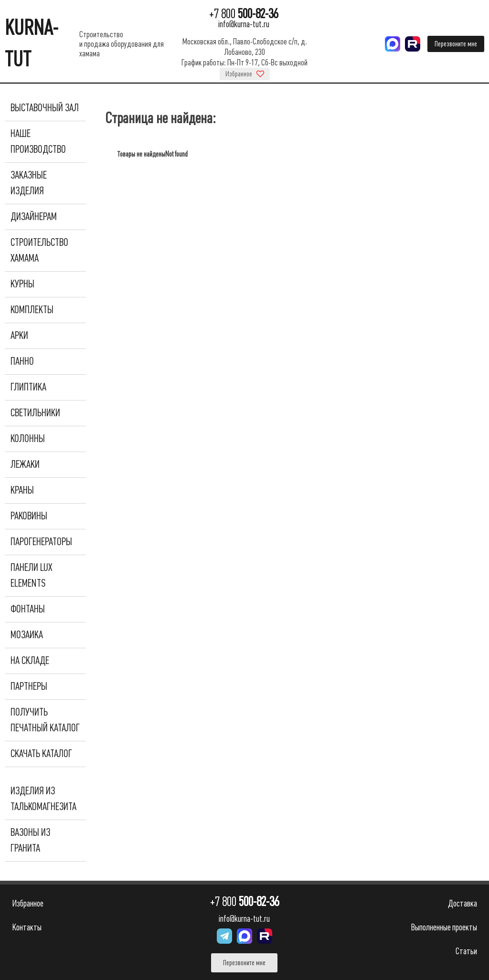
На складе (30, 661)
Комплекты (32, 310)
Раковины (29, 516)
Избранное (245, 74)
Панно (22, 361)
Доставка (462, 903)
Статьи (466, 951)
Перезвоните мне (456, 44)
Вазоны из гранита (30, 840)
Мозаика (27, 635)
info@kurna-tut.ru (244, 24)
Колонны (28, 439)
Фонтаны (28, 609)
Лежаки (25, 464)
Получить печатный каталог (45, 720)
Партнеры (29, 686)
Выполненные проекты (444, 927)
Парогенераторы (41, 542)
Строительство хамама (39, 250)
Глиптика (28, 387)
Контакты (27, 927)
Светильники (35, 413)
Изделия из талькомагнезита (43, 799)
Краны (22, 490)
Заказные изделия (29, 183)
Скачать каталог (41, 754)
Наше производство (38, 142)
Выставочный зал (45, 108)
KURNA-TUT (32, 44)
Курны (22, 284)
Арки (19, 336)
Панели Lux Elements (31, 575)
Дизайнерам (34, 217)
